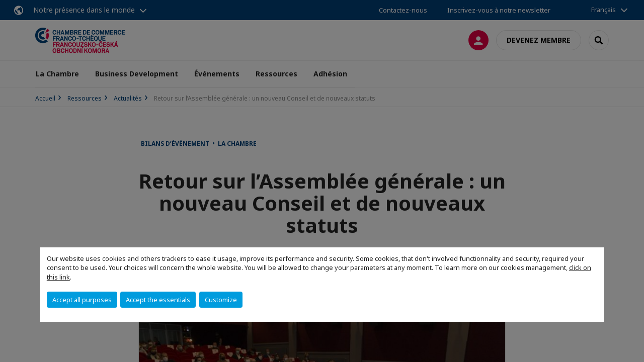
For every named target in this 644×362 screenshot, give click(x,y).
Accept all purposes (82, 300)
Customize (221, 300)
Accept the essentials (158, 300)
